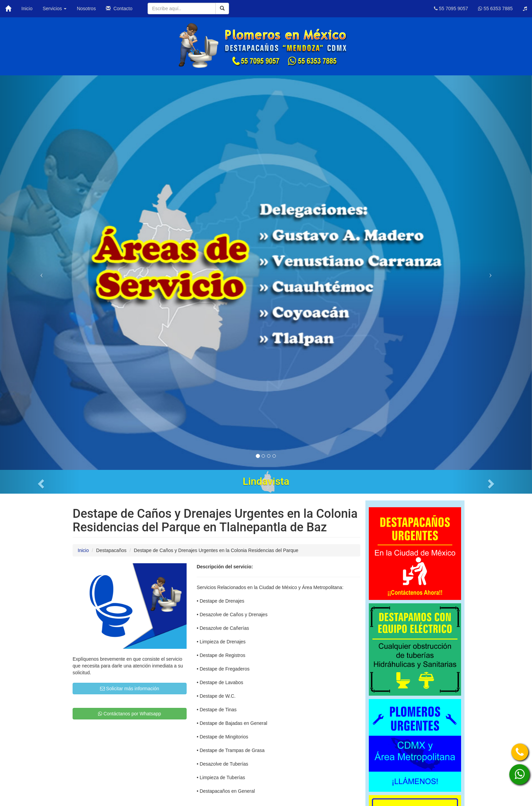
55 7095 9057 (451, 8)
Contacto (119, 8)
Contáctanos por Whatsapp (130, 714)
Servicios (55, 8)
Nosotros (86, 8)
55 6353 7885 (495, 8)
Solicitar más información (130, 689)
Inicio (27, 8)
